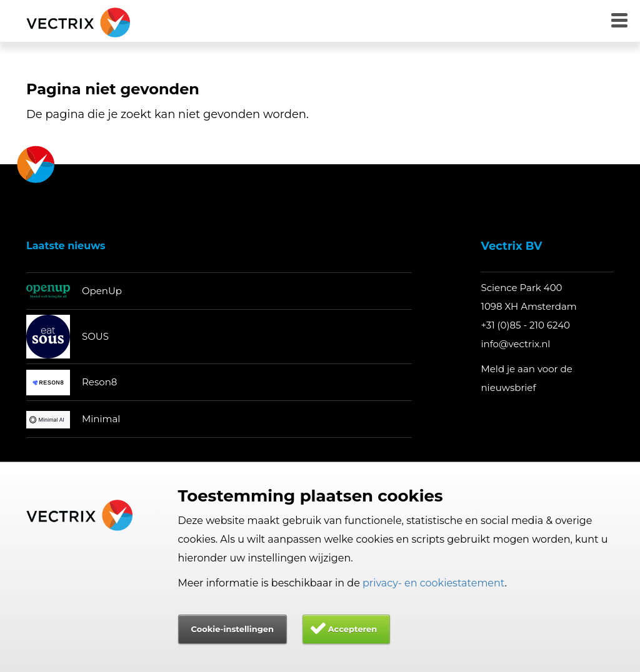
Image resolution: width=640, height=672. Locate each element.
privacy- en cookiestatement (434, 583)
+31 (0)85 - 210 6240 (525, 325)
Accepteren (353, 629)
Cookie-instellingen (232, 629)
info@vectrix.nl (515, 344)
